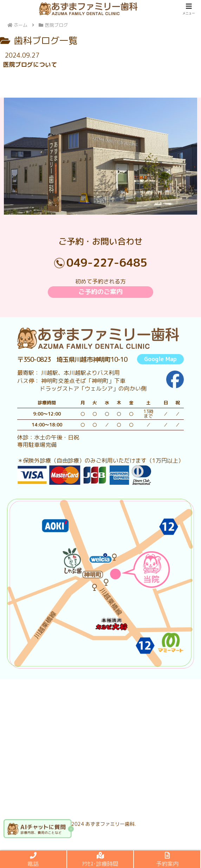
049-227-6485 (107, 262)
